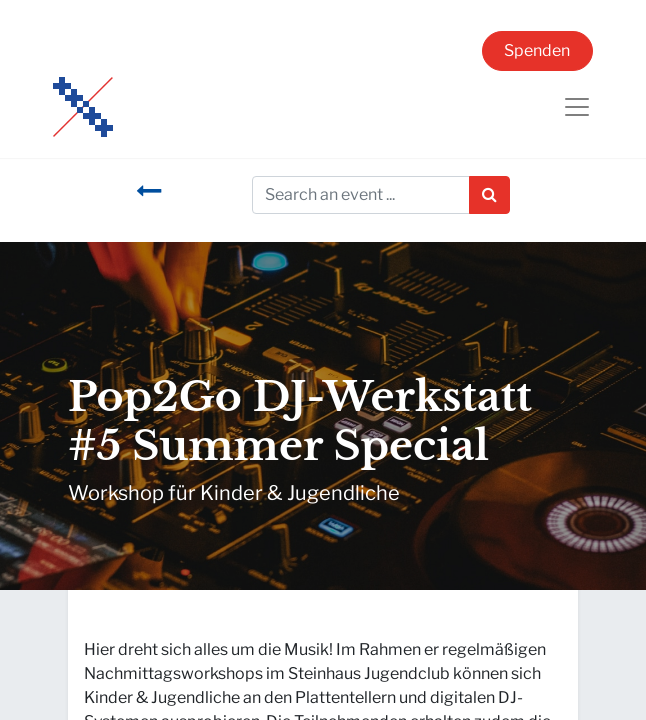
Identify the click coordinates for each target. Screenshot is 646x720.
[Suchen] (489, 195)
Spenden (537, 50)
